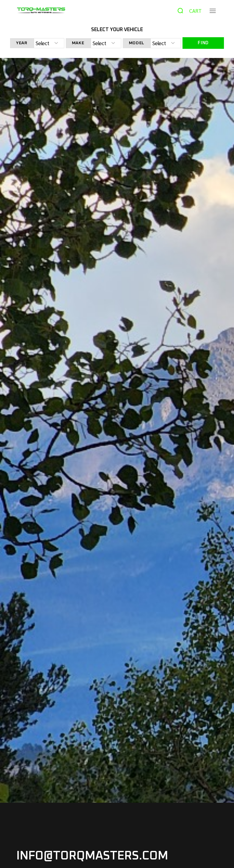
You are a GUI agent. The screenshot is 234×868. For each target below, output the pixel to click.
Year (22, 43)
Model (137, 43)
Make (78, 43)
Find (203, 43)
